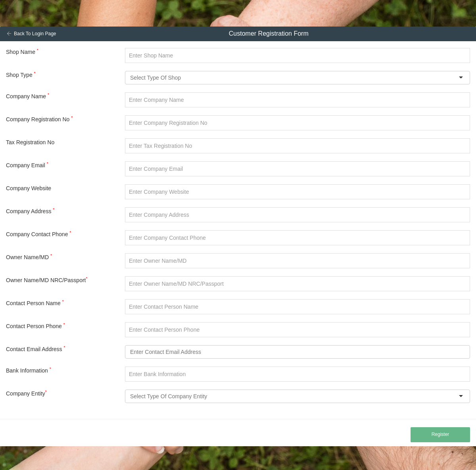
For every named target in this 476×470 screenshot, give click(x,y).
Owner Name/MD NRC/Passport (47, 280)
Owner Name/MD (29, 257)
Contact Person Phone (36, 326)
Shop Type (21, 75)
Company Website (29, 188)
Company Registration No (39, 119)
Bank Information (29, 370)
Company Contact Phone (38, 234)
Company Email (27, 165)
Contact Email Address (36, 349)
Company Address (30, 211)
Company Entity (26, 393)
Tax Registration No (30, 142)
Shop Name (22, 52)
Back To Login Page (32, 34)
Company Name (28, 96)
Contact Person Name (35, 303)
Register (440, 434)
